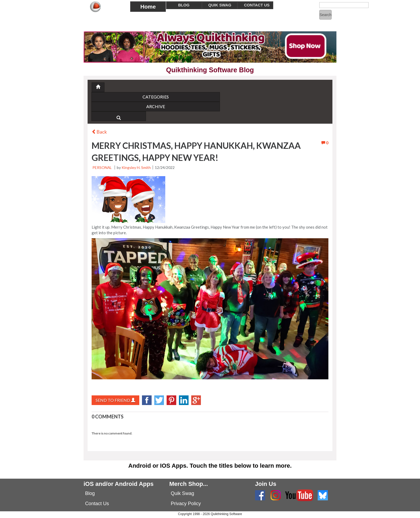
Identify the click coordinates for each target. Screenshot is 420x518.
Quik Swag (183, 493)
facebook (147, 400)
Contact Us (97, 504)
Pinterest (171, 400)
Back (99, 132)
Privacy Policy (186, 504)
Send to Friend (115, 400)
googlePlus (196, 400)
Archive (135, 106)
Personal (102, 167)
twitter (159, 400)
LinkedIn (184, 400)
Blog (90, 493)
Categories (135, 97)
